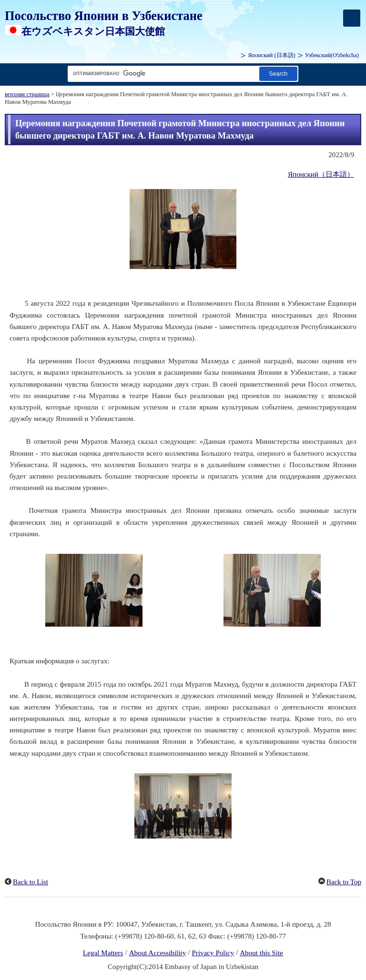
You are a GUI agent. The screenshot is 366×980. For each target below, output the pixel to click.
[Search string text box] (162, 74)
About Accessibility (158, 953)
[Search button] (278, 74)
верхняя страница (27, 94)
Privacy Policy (213, 953)
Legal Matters (103, 953)
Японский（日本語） (321, 174)
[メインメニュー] (352, 18)
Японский (271, 55)
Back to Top (344, 882)
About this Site (261, 953)
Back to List (30, 882)
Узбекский (332, 55)
